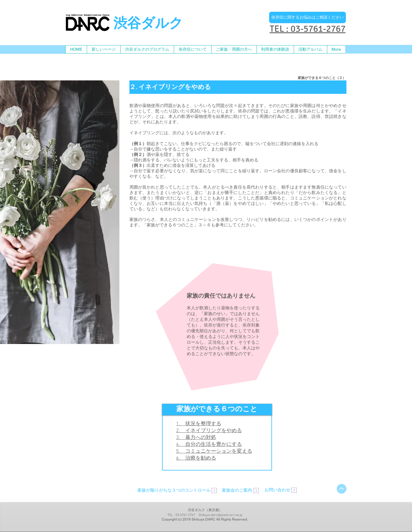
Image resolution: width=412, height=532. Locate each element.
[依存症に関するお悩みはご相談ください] (307, 17)
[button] (234, 49)
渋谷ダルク (148, 24)
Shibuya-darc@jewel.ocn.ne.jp (220, 515)
